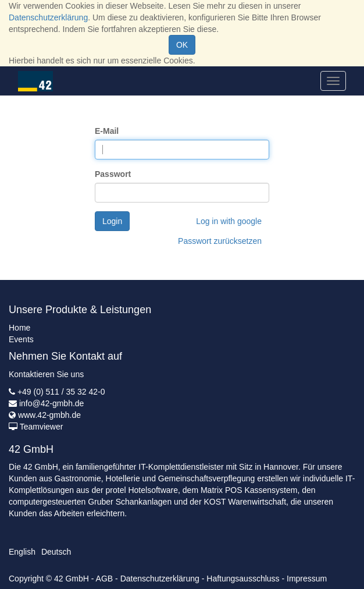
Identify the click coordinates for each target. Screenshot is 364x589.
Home (19, 328)
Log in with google (229, 221)
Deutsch (56, 552)
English (22, 552)
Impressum (307, 579)
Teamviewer (42, 427)
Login (112, 221)
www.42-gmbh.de (49, 415)
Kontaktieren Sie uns (46, 374)
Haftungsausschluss (243, 579)
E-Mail (107, 131)
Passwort (113, 174)
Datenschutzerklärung (48, 17)
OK (182, 45)
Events (21, 339)
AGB (105, 579)
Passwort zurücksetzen (220, 241)
